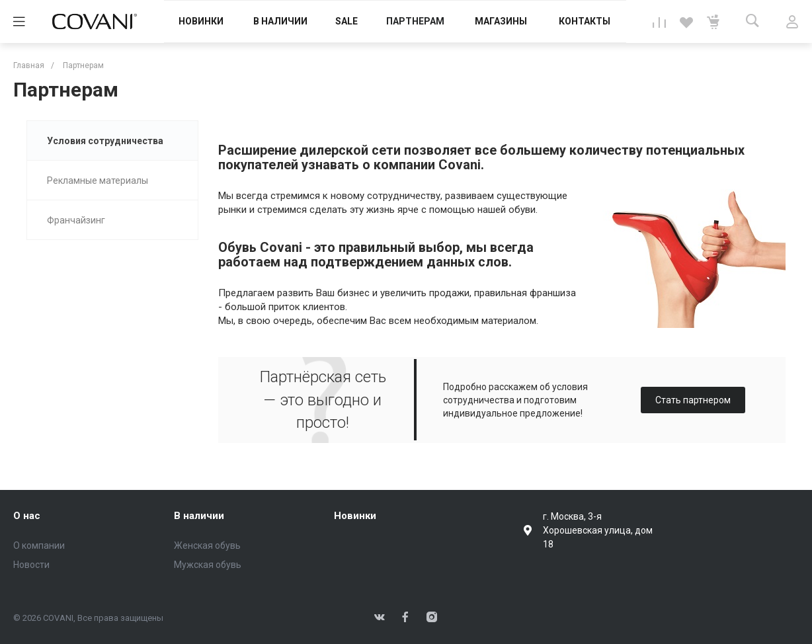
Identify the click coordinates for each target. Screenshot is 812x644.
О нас (27, 516)
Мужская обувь (208, 565)
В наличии (199, 516)
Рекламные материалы (98, 181)
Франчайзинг (76, 220)
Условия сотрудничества (105, 141)
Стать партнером (693, 400)
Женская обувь (207, 545)
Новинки (355, 516)
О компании (39, 545)
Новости (31, 565)
